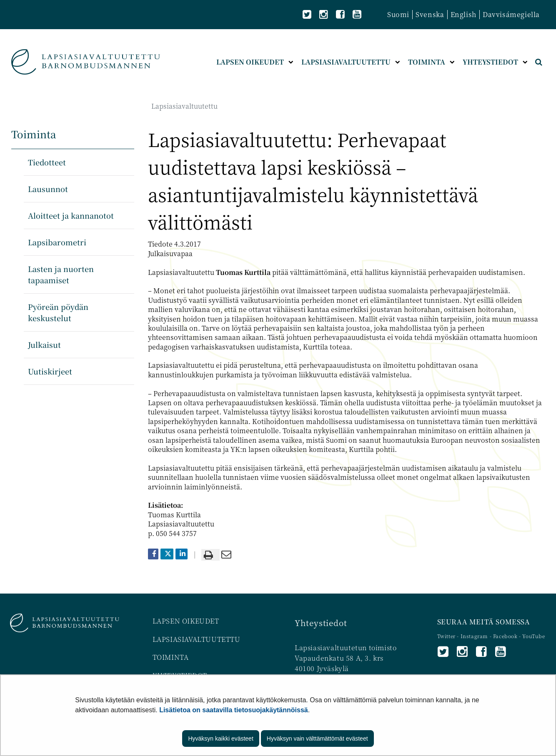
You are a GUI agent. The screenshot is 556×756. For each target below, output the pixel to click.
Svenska (430, 14)
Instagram (475, 636)
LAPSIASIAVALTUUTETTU (197, 639)
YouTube (533, 636)
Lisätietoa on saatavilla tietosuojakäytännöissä (234, 710)
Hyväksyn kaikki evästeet (220, 739)
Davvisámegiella (511, 14)
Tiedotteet (47, 162)
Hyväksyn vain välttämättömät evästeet (317, 739)
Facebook (505, 636)
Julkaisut (44, 344)
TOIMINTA (171, 657)
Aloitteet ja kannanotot (71, 215)
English (463, 14)
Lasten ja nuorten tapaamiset (61, 274)
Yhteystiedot (321, 623)
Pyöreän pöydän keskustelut (58, 312)
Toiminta (34, 134)
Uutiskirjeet (50, 371)
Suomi (398, 14)
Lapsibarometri (57, 242)
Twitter (447, 636)
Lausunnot (48, 189)
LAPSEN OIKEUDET (186, 621)
